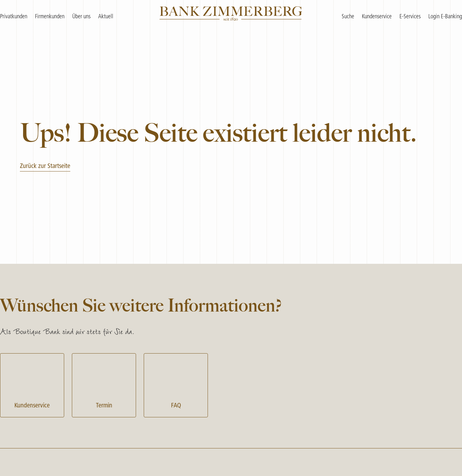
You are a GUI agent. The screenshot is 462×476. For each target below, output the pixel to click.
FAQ (176, 384)
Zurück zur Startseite (45, 166)
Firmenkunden (50, 17)
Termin (104, 384)
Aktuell (106, 17)
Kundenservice (32, 384)
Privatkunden (14, 17)
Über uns (81, 17)
